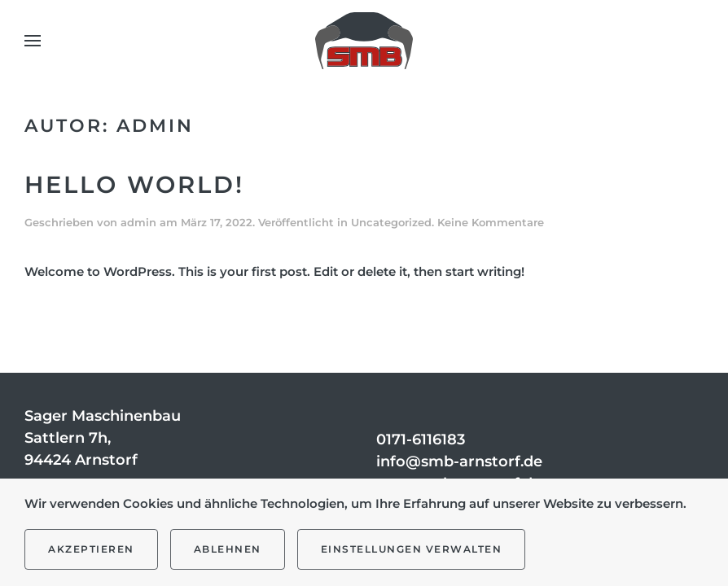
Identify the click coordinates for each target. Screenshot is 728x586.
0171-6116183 (421, 439)
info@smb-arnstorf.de (459, 461)
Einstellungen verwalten (412, 549)
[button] (33, 41)
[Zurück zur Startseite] (364, 41)
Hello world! (134, 184)
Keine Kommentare (491, 222)
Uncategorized (391, 222)
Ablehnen (228, 549)
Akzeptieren (91, 549)
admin (138, 222)
